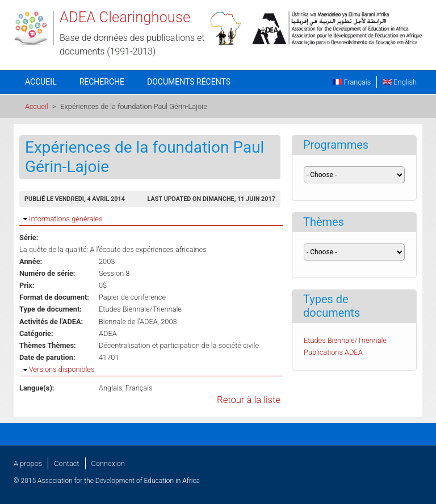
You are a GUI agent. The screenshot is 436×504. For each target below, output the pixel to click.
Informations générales (66, 219)
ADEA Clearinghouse (125, 17)
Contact (66, 463)
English (400, 82)
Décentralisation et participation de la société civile (179, 345)
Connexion (108, 463)
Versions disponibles (62, 369)
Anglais (110, 388)
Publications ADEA (333, 352)
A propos (28, 463)
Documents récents (189, 82)
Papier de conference (132, 297)
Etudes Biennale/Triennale (140, 309)
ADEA (108, 333)
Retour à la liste (249, 400)
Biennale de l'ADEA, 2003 (138, 322)
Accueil (41, 82)
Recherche (102, 82)
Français (352, 82)
